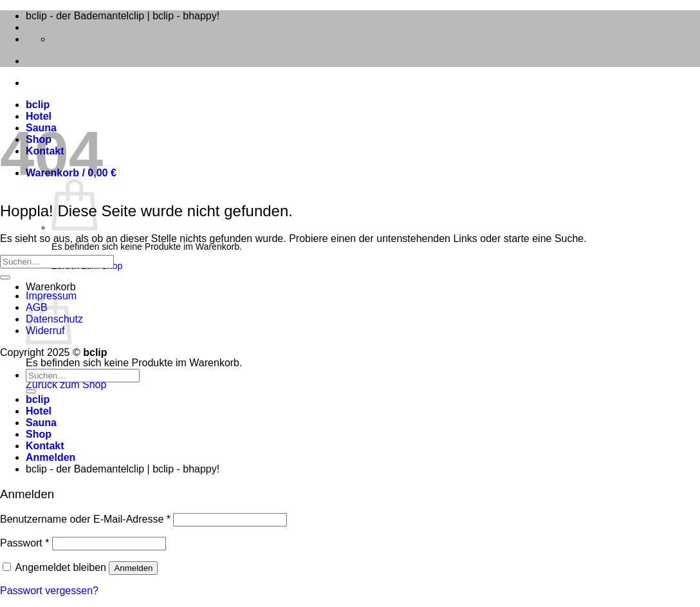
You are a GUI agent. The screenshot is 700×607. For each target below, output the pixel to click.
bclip (38, 105)
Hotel (39, 116)
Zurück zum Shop (66, 385)
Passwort (24, 543)
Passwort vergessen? (49, 591)
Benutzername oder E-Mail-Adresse (85, 519)
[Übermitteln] (5, 277)
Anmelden (133, 568)
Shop (39, 434)
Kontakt (45, 446)
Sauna (41, 423)
